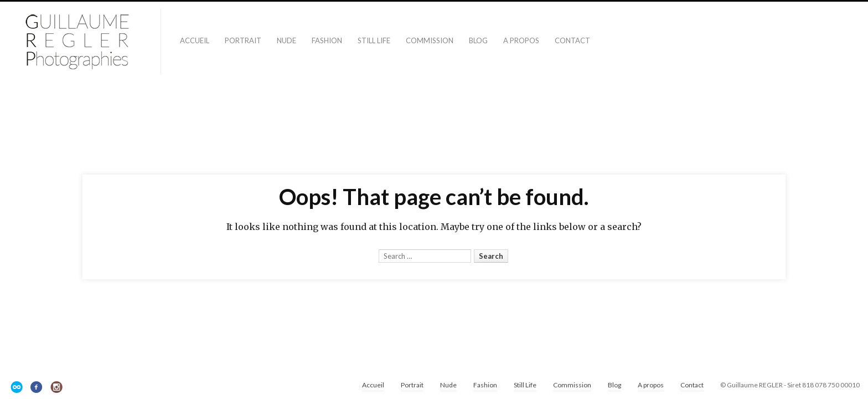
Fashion (327, 40)
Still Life (374, 40)
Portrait (243, 40)
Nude (286, 40)
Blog (478, 40)
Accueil (195, 40)
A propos (521, 40)
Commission (430, 40)
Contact (572, 40)
